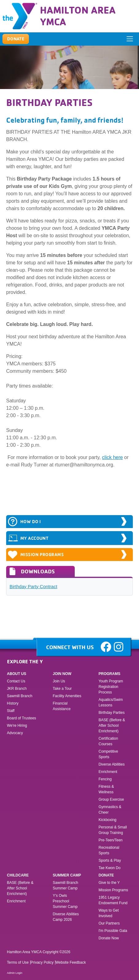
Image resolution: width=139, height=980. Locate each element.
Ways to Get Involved (109, 913)
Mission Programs (36, 555)
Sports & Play (110, 860)
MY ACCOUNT (28, 538)
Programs (109, 674)
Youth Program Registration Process (111, 687)
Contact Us (16, 681)
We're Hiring (17, 726)
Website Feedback (71, 962)
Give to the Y (109, 883)
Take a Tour (62, 689)
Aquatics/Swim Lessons (111, 702)
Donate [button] (16, 39)
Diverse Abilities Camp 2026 (66, 917)
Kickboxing (107, 820)
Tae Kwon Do (109, 868)
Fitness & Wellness (106, 789)
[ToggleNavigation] (130, 39)
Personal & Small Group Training (113, 830)
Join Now (62, 674)
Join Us (59, 681)
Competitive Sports (108, 754)
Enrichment (108, 772)
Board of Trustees (22, 718)
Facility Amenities (67, 696)
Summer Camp (67, 875)
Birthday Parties (111, 713)
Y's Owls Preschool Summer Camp (65, 901)
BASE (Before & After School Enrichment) (112, 726)
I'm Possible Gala (113, 931)
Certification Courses (108, 741)
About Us (17, 674)
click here (113, 457)
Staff (11, 711)
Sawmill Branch (20, 696)
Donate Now (109, 938)
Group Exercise (111, 799)
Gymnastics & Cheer (110, 810)
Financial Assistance (62, 706)
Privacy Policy (42, 962)
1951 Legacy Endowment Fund (113, 900)
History (13, 703)
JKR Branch (17, 689)
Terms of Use (18, 962)
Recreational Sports (109, 850)
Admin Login (15, 973)
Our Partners (109, 923)
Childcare (18, 875)
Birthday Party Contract (33, 586)
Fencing (105, 779)
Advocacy (15, 733)
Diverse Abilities (111, 764)
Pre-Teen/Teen (110, 840)
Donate (106, 875)
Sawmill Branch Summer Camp (66, 885)
